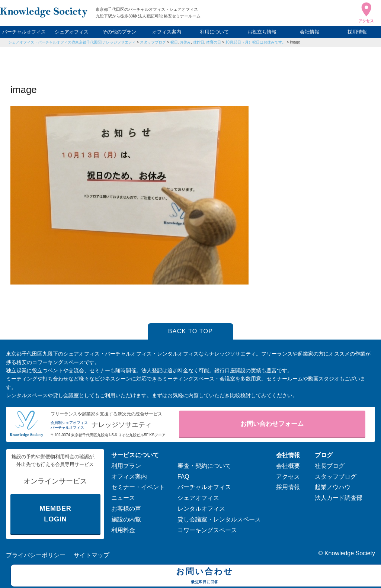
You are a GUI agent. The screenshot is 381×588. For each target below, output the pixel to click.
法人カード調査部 (339, 498)
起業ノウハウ (333, 487)
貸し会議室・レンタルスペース (219, 519)
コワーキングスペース (207, 530)
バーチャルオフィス (24, 32)
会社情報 (310, 32)
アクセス (288, 477)
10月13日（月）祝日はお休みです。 (256, 42)
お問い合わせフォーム (272, 424)
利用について (214, 32)
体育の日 (214, 42)
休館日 (199, 42)
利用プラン (126, 466)
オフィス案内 (167, 32)
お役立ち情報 (262, 32)
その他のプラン (119, 32)
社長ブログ (330, 466)
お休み (185, 42)
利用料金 (123, 530)
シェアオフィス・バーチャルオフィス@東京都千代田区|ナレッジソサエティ (72, 42)
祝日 (174, 42)
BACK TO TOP (191, 331)
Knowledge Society (350, 553)
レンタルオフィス (201, 509)
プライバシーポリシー (36, 555)
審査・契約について (204, 466)
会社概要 (288, 466)
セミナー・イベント (138, 487)
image (295, 42)
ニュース (123, 498)
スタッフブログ (153, 42)
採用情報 (357, 32)
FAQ (183, 477)
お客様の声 (126, 509)
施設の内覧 (126, 519)
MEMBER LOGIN (55, 514)
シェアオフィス (72, 32)
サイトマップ (92, 555)
